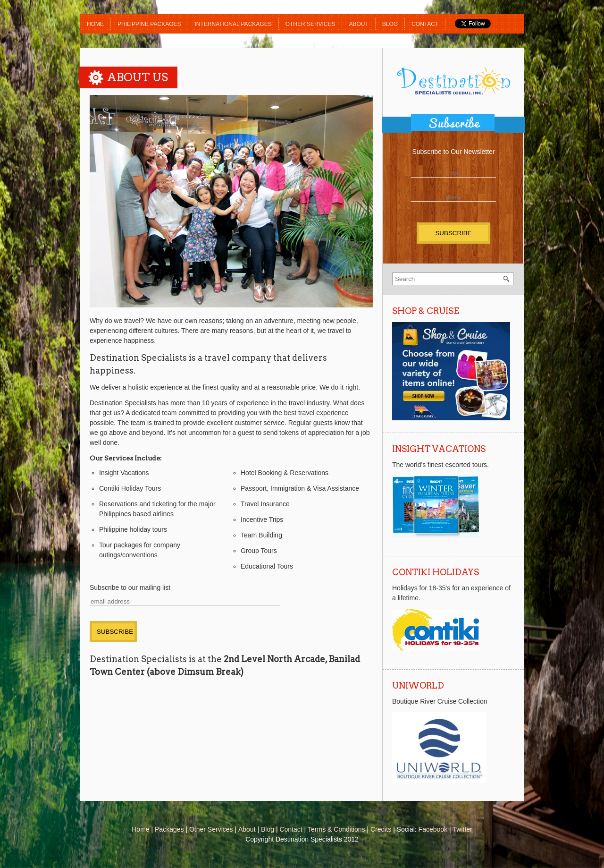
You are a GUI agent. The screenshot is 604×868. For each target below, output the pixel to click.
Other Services (310, 24)
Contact (425, 24)
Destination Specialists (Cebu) (453, 81)
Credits (381, 829)
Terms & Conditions (336, 829)
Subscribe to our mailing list (130, 587)
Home (95, 24)
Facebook (433, 829)
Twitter (463, 829)
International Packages (233, 24)
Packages (169, 829)
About (358, 24)
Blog (390, 24)
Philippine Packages (149, 24)
